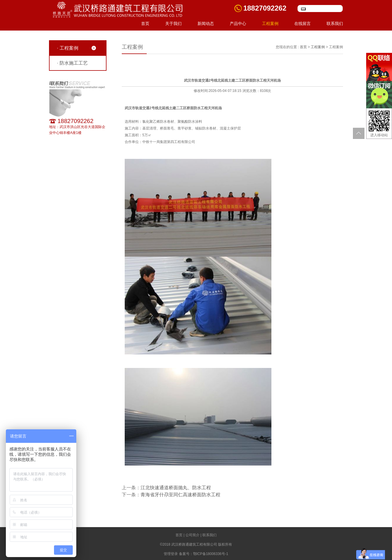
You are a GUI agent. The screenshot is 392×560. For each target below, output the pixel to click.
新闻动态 (206, 23)
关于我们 (173, 23)
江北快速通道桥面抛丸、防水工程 (176, 488)
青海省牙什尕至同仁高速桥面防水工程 (180, 495)
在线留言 (303, 23)
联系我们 (335, 23)
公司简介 (192, 535)
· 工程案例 (68, 48)
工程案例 (270, 23)
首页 (145, 23)
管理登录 (171, 554)
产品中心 (238, 23)
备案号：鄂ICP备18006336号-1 (204, 554)
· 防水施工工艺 (72, 63)
